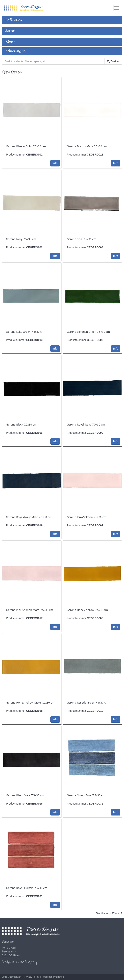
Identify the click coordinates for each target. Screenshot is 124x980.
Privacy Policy (32, 977)
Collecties (13, 20)
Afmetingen (15, 51)
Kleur (10, 42)
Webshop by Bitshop (53, 977)
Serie (9, 31)
